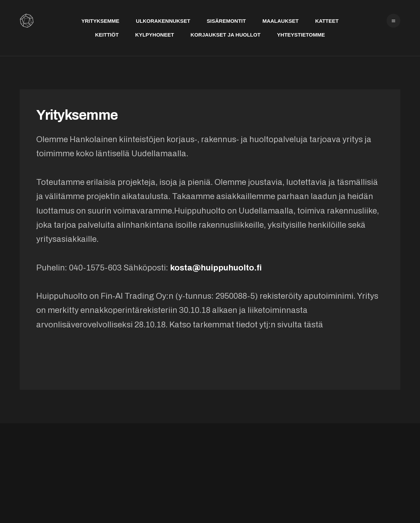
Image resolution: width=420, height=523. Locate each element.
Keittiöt (107, 35)
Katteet (327, 21)
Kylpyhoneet (155, 35)
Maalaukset (281, 21)
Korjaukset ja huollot (226, 35)
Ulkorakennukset (163, 21)
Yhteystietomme (301, 35)
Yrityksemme (100, 21)
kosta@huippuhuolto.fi (216, 268)
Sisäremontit (226, 21)
